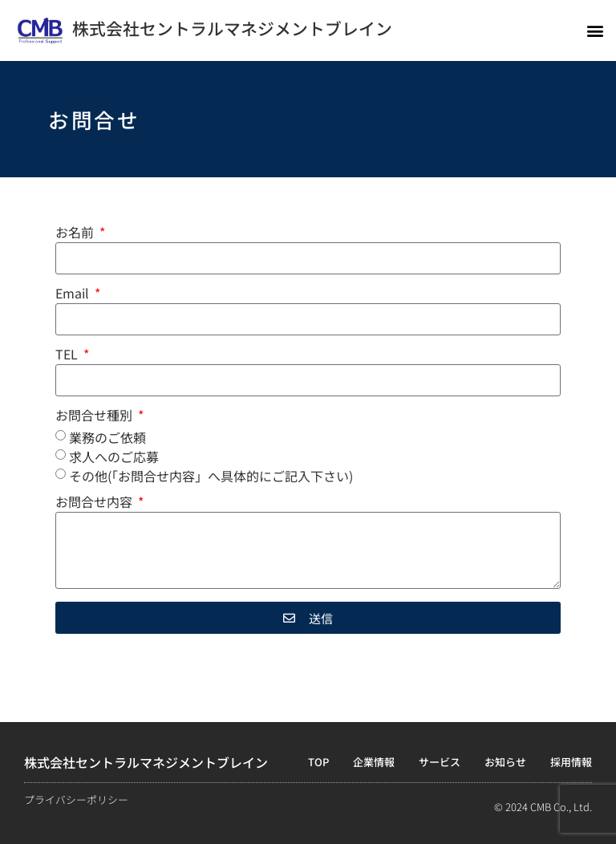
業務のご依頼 (107, 437)
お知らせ (505, 762)
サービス (440, 762)
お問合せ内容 (95, 503)
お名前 (76, 233)
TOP (318, 762)
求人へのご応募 (114, 456)
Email (74, 294)
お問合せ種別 (95, 416)
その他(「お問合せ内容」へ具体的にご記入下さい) (211, 476)
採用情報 (571, 762)
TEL (68, 355)
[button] (595, 30)
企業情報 (374, 762)
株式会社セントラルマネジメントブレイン (232, 28)
